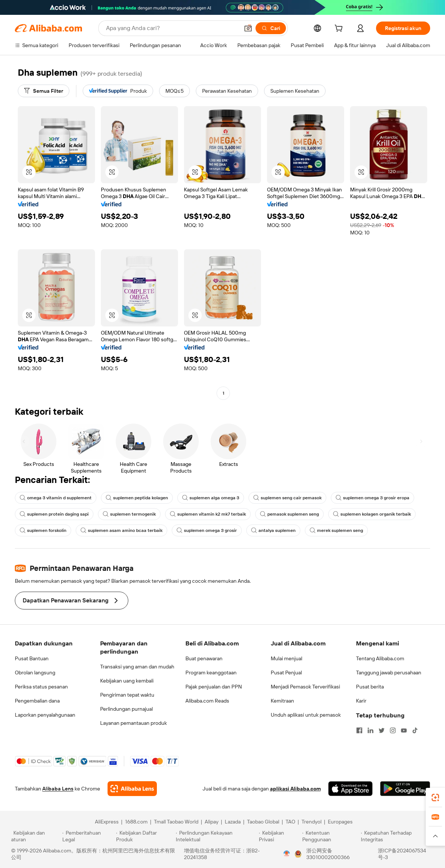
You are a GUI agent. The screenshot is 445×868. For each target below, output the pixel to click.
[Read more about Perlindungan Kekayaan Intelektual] (216, 836)
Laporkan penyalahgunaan (45, 715)
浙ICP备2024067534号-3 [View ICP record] (402, 854)
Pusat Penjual (286, 673)
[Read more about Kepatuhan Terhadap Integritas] (397, 836)
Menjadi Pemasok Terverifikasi (305, 687)
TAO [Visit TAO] (290, 822)
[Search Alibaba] (172, 28)
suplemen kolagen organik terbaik (372, 514)
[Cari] (271, 28)
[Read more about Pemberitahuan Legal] (88, 836)
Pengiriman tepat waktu (127, 695)
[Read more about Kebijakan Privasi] (279, 836)
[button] (248, 28)
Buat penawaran (204, 658)
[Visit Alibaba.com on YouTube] (404, 730)
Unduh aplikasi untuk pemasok (306, 715)
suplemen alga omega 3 (211, 498)
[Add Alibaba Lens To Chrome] (132, 789)
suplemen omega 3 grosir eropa (373, 498)
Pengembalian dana (37, 701)
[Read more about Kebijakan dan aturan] (36, 836)
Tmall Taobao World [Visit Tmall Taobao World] (176, 822)
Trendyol (311, 822)
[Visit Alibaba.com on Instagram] (393, 730)
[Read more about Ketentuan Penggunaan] (331, 836)
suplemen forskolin (43, 530)
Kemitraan (282, 701)
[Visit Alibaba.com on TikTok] (415, 730)
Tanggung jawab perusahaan (389, 673)
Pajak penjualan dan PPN (214, 687)
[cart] (340, 29)
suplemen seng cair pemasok (287, 498)
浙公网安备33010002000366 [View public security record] (328, 854)
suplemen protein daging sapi (54, 514)
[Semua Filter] (44, 91)
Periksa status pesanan (41, 687)
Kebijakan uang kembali (127, 681)
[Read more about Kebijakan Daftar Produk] (145, 836)
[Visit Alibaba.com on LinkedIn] (370, 730)
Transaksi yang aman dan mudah (137, 667)
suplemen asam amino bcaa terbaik (121, 530)
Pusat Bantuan (32, 658)
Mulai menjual (286, 658)
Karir (361, 701)
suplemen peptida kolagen (137, 498)
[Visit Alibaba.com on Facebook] (359, 730)
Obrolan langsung (35, 673)
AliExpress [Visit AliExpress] (107, 822)
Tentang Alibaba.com (380, 658)
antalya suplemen (273, 530)
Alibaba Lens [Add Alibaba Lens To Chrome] (58, 789)
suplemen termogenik (129, 514)
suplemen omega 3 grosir (207, 530)
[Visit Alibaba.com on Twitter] (382, 730)
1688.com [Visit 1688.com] (136, 822)
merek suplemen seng (336, 530)
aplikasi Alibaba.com (295, 789)
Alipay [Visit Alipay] (212, 822)
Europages (340, 822)
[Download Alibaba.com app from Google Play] (405, 789)
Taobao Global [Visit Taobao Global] (263, 822)
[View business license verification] (287, 854)
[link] (435, 798)
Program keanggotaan (211, 673)
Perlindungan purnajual (126, 709)
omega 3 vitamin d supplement (56, 498)
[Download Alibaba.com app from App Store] (350, 789)
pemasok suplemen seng (289, 514)
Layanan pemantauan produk (133, 723)
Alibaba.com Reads (207, 701)
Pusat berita (370, 687)
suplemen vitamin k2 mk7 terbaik (208, 514)
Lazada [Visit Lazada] (233, 822)
